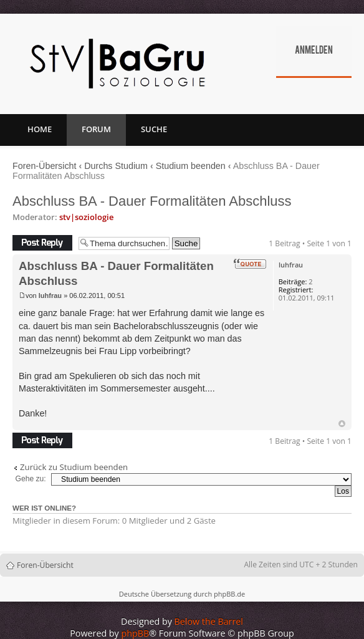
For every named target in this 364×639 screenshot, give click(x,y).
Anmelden (314, 51)
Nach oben (342, 424)
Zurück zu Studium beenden (74, 467)
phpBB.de (229, 594)
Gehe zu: (31, 479)
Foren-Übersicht (45, 166)
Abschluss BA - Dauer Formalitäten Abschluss (152, 201)
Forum (96, 129)
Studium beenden (191, 166)
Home (40, 129)
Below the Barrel (209, 621)
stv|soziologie (86, 217)
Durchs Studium (116, 166)
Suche (154, 129)
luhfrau (50, 295)
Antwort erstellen (42, 243)
